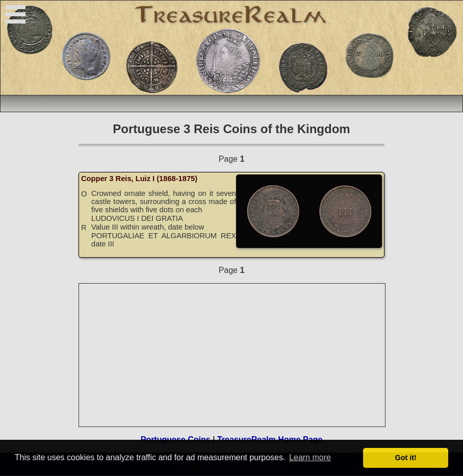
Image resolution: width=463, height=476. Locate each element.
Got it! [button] (406, 458)
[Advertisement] (233, 355)
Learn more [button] (310, 457)
